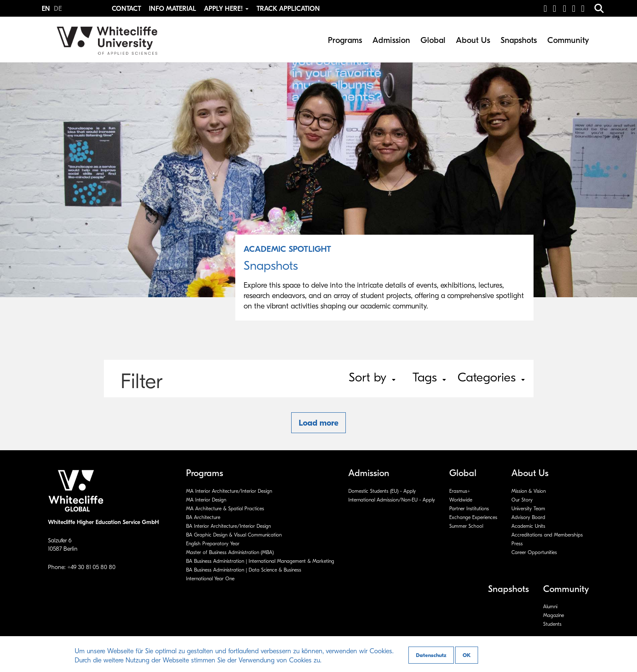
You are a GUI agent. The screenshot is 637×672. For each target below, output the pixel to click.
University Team (528, 509)
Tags (429, 377)
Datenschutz (431, 655)
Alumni (550, 607)
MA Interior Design (206, 500)
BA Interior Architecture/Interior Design (228, 526)
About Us (473, 40)
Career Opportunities (534, 552)
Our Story (522, 500)
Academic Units (528, 526)
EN (47, 9)
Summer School (466, 526)
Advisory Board (528, 517)
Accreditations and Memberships (547, 535)
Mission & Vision (529, 491)
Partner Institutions (469, 509)
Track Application (288, 9)
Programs (345, 40)
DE (58, 9)
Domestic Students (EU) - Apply (382, 491)
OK (467, 655)
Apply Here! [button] (227, 9)
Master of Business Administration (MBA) (230, 552)
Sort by (372, 377)
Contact (126, 9)
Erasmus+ (460, 491)
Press (517, 544)
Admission (391, 40)
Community (568, 40)
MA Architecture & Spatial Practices (225, 509)
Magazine (554, 615)
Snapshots (519, 40)
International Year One (210, 579)
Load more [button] (318, 423)
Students (552, 624)
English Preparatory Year (213, 544)
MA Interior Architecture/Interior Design (229, 491)
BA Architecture (203, 517)
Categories (491, 377)
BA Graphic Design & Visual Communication (234, 535)
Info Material (172, 9)
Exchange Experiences (473, 517)
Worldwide (461, 500)
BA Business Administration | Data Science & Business (244, 570)
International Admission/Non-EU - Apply (392, 500)
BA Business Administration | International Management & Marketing (260, 561)
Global (433, 40)
